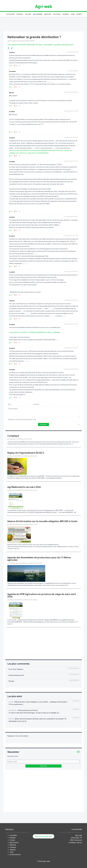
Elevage (20, 14)
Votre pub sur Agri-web (43, 836)
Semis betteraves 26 (16, 675)
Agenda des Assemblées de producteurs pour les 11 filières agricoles (39, 559)
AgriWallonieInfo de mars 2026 (24, 487)
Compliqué (13, 436)
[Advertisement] (44, 24)
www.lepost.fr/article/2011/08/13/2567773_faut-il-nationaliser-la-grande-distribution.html (40, 45)
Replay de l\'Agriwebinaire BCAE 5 (26, 453)
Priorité (11, 681)
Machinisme (38, 14)
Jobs (73, 14)
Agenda (66, 14)
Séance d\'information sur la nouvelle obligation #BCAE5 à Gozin (42, 521)
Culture (28, 14)
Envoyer (43, 424)
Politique (57, 14)
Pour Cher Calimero (16, 669)
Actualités (10, 14)
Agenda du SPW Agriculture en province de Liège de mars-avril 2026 (42, 595)
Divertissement (15, 855)
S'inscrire (43, 766)
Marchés (48, 14)
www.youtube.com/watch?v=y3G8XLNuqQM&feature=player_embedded (34, 332)
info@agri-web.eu (75, 843)
